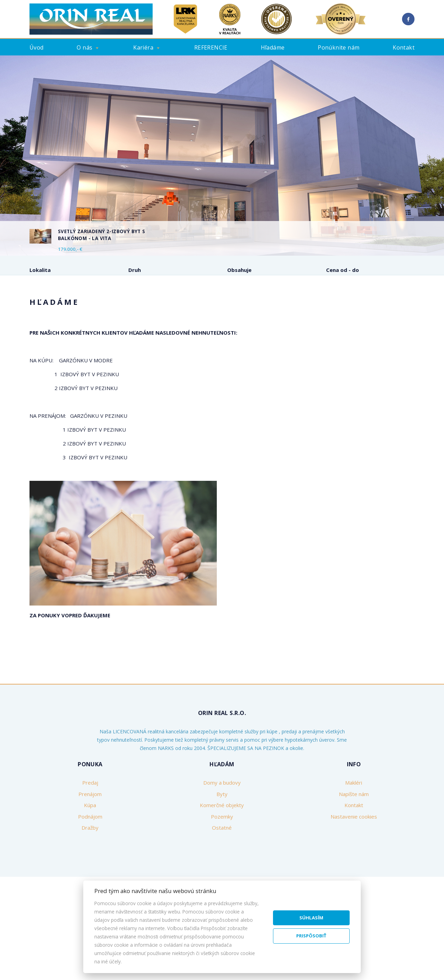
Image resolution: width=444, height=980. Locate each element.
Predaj (48, 306)
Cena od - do (343, 270)
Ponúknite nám (339, 47)
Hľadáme (273, 47)
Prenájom (86, 306)
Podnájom (161, 306)
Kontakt (404, 47)
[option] (222, 156)
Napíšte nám (354, 847)
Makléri (354, 835)
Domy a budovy (222, 835)
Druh (135, 270)
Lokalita (40, 270)
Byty (222, 847)
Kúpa (123, 306)
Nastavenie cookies (354, 869)
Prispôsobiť (311, 936)
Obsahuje (239, 270)
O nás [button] (84, 47)
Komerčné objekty (222, 858)
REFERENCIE (211, 47)
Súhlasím (311, 918)
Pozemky (222, 869)
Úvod (37, 47)
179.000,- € (70, 249)
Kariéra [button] (143, 47)
